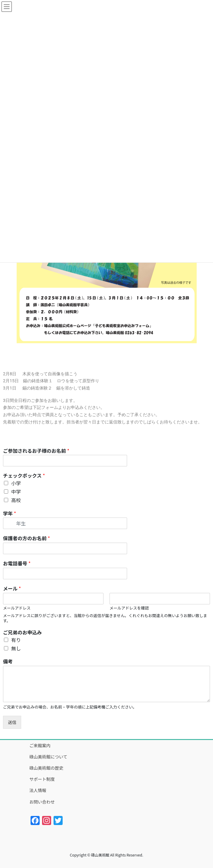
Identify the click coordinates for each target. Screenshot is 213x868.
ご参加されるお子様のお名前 (36, 451)
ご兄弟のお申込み (22, 632)
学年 (10, 513)
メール (12, 589)
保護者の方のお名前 (26, 538)
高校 (16, 500)
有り (16, 640)
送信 (12, 722)
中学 (16, 492)
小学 (16, 483)
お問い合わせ (42, 802)
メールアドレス (17, 608)
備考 (8, 661)
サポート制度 (42, 779)
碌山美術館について (48, 757)
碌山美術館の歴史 (46, 768)
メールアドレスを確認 (129, 608)
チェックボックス (24, 476)
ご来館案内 (40, 745)
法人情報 (38, 790)
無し (16, 648)
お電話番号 (17, 563)
